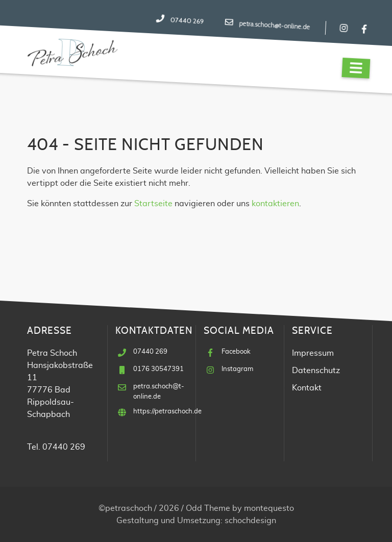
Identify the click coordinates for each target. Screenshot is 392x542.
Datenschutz (316, 371)
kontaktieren (275, 204)
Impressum (313, 353)
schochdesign (250, 521)
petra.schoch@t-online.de (274, 26)
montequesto (269, 508)
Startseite (153, 204)
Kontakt (307, 388)
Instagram (237, 369)
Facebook (236, 352)
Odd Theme (208, 508)
